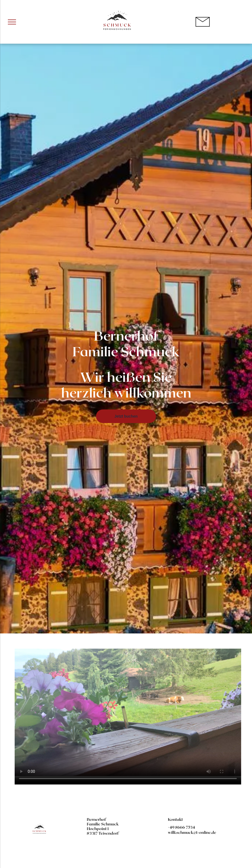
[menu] (12, 22)
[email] (236, 852)
